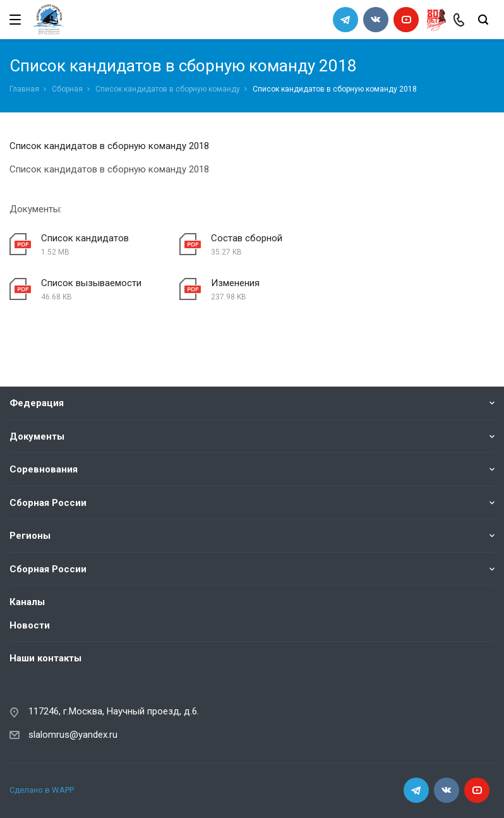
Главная (24, 89)
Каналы (27, 602)
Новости (30, 625)
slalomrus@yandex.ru (73, 734)
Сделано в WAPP (42, 790)
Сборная (67, 89)
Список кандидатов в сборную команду (168, 89)
